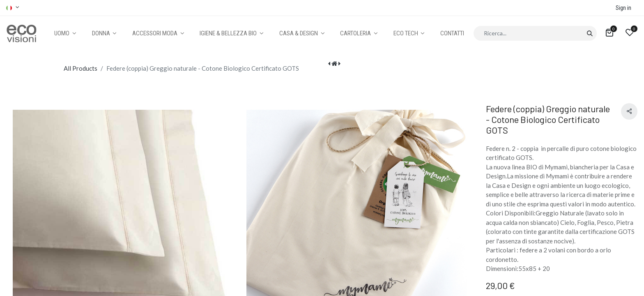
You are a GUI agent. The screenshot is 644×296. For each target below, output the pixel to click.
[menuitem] (452, 34)
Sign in (623, 8)
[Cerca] (590, 33)
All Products (80, 68)
